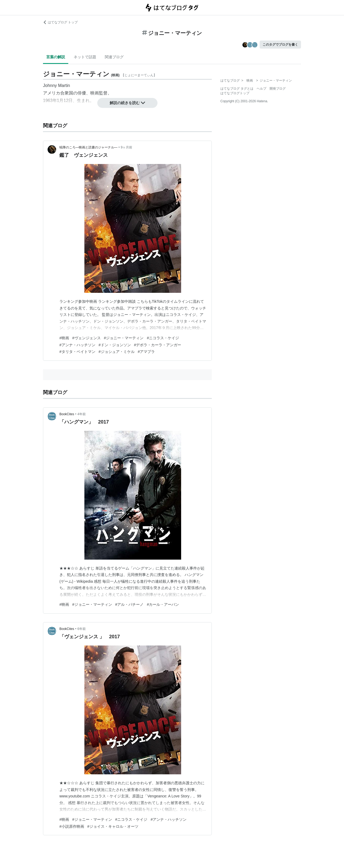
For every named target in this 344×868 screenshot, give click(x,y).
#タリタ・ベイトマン (77, 352)
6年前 (82, 629)
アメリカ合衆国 (58, 93)
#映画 (64, 338)
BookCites (67, 414)
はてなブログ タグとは (237, 89)
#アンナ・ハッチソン (77, 345)
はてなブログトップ (235, 93)
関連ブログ (114, 57)
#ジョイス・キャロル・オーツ (113, 826)
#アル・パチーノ (130, 604)
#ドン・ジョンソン (115, 345)
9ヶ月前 (126, 147)
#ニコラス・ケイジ (163, 338)
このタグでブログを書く (280, 45)
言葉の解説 (56, 57)
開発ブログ (278, 89)
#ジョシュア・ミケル (117, 352)
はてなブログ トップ (60, 22)
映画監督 (99, 93)
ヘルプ (261, 89)
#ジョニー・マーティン (124, 338)
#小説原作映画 (72, 826)
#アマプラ (146, 352)
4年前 (82, 414)
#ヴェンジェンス (87, 338)
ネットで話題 (85, 57)
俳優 (82, 93)
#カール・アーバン (163, 604)
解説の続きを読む (127, 103)
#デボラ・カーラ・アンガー (158, 345)
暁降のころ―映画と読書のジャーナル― (88, 147)
